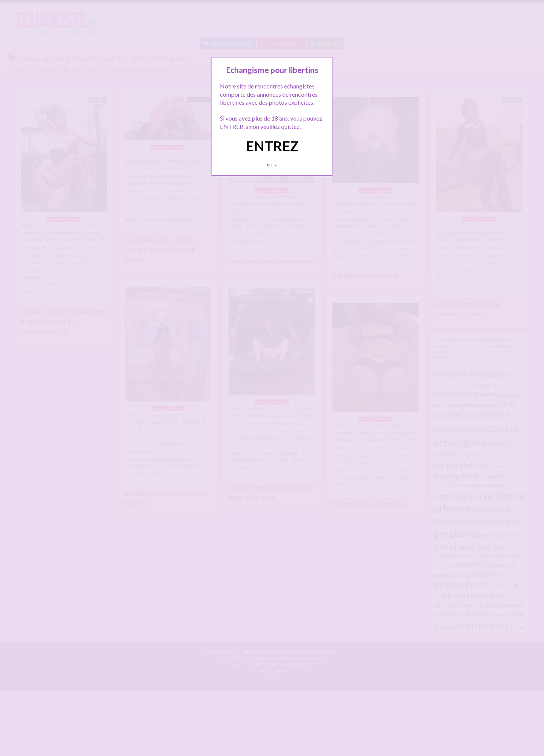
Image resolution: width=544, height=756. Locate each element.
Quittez (272, 165)
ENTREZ (272, 146)
